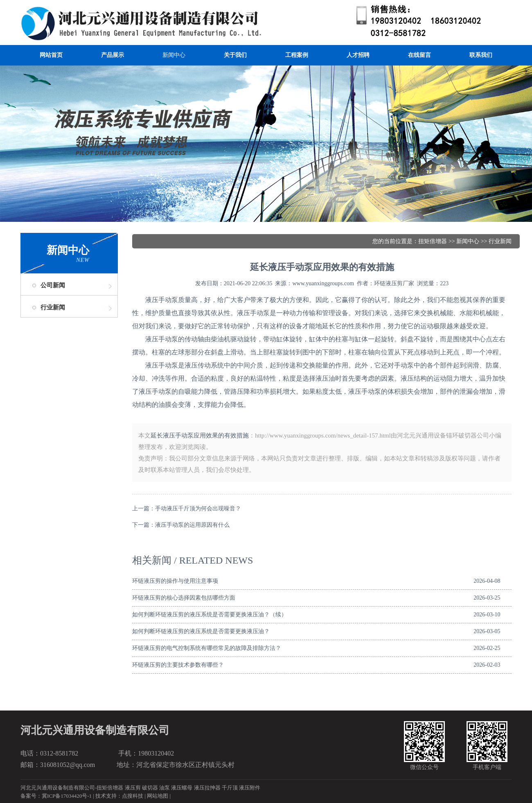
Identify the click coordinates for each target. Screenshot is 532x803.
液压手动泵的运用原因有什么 (192, 525)
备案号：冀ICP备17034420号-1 (56, 796)
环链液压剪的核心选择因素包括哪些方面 (184, 598)
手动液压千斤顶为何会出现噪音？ (198, 509)
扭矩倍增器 (433, 241)
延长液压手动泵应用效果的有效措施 (200, 435)
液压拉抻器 (207, 788)
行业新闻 (53, 307)
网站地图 (158, 796)
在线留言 (419, 55)
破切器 (150, 788)
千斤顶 (230, 788)
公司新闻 (53, 285)
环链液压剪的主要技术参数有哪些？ (178, 665)
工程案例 (297, 55)
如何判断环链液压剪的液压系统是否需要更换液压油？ (201, 631)
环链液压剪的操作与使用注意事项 (175, 581)
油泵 (165, 788)
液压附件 (250, 788)
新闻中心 (174, 55)
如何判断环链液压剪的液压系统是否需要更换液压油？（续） (210, 615)
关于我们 (235, 55)
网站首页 (51, 55)
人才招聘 (358, 55)
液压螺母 (182, 788)
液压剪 (133, 788)
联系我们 (481, 55)
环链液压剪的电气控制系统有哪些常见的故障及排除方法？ (207, 648)
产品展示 (113, 55)
